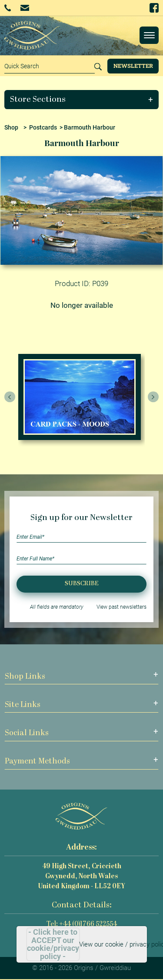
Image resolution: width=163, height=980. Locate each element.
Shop (11, 127)
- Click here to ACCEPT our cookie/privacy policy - (53, 944)
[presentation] (10, 397)
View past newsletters (121, 607)
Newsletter (133, 66)
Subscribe (82, 584)
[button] (82, 100)
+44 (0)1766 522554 (8, 8)
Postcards (43, 127)
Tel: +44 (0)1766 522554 (82, 925)
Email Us (25, 8)
